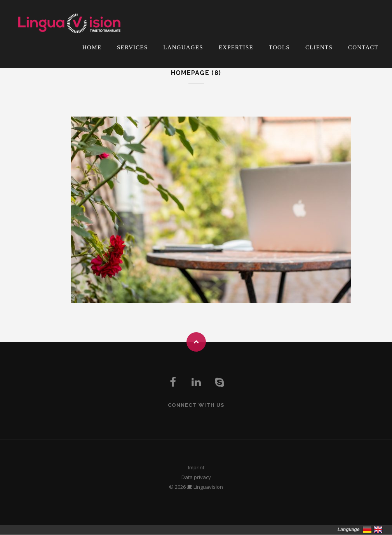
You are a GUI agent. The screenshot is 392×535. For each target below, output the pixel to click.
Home (92, 47)
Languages (183, 47)
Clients (319, 47)
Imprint (196, 467)
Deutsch (367, 530)
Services (132, 47)
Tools (279, 47)
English (378, 530)
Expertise (236, 47)
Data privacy (196, 477)
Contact (363, 47)
